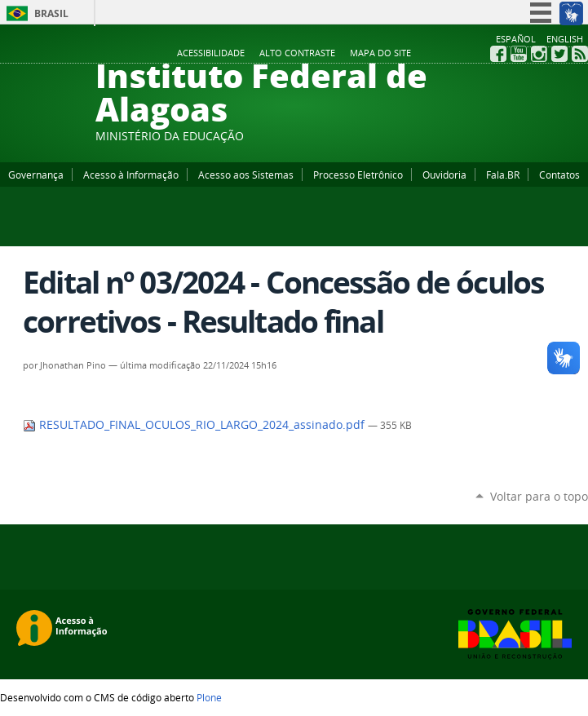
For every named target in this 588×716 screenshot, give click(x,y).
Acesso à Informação (131, 175)
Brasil (51, 13)
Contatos (559, 175)
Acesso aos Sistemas (246, 175)
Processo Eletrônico (358, 175)
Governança (36, 175)
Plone (209, 697)
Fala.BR (503, 175)
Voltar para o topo (539, 496)
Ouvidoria (444, 175)
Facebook (498, 54)
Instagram (539, 54)
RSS (580, 54)
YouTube (519, 54)
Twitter (559, 54)
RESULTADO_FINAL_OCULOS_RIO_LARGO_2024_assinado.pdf (195, 425)
